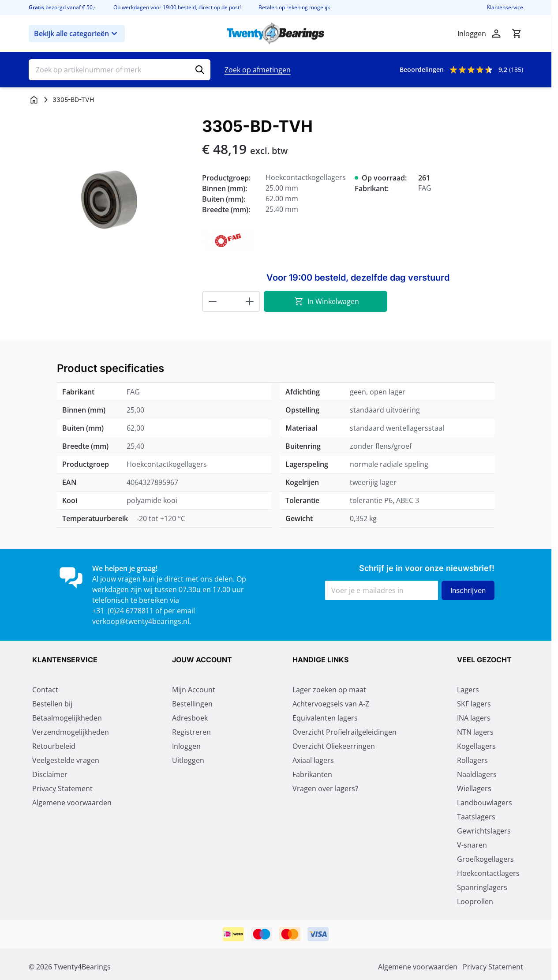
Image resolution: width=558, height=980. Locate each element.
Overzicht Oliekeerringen (334, 746)
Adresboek (190, 718)
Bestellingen (192, 704)
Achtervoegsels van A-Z (331, 704)
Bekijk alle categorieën (77, 34)
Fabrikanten (312, 774)
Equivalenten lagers (325, 718)
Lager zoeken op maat (329, 690)
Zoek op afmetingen (258, 70)
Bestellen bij (52, 704)
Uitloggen (188, 760)
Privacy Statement (62, 789)
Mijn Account (194, 690)
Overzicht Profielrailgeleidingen (345, 732)
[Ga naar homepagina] (34, 100)
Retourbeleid (54, 746)
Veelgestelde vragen (66, 760)
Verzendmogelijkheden (71, 732)
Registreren (191, 732)
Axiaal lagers (313, 760)
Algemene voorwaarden (72, 803)
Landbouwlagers (485, 803)
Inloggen (186, 746)
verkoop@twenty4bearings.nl (141, 621)
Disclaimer (50, 774)
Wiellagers (474, 789)
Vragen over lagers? (325, 789)
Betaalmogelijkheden (67, 718)
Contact (45, 690)
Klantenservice (505, 8)
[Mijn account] (496, 34)
